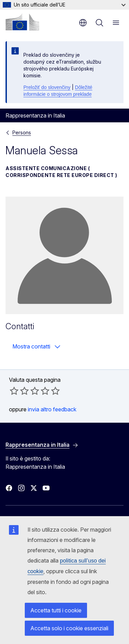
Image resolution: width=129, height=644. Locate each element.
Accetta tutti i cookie (56, 610)
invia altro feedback (52, 409)
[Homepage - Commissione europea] (22, 22)
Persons (22, 132)
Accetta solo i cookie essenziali (69, 628)
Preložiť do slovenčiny (47, 87)
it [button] (83, 23)
